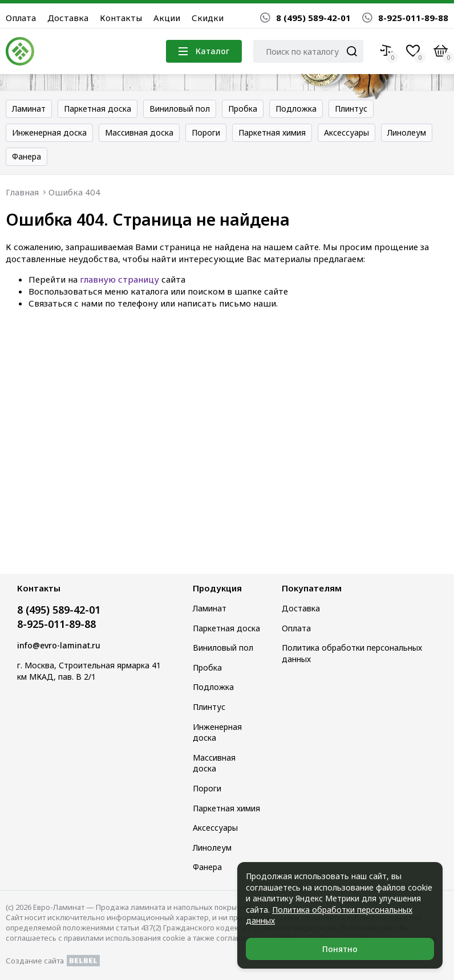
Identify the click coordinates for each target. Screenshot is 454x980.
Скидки (208, 18)
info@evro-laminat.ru (59, 645)
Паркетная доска (98, 109)
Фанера (27, 156)
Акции (167, 18)
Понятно (340, 949)
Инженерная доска (49, 132)
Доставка (68, 18)
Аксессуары (346, 132)
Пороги (206, 132)
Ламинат (29, 109)
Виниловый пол (180, 109)
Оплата (21, 18)
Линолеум (407, 132)
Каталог (204, 51)
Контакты (121, 18)
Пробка (243, 109)
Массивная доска (139, 132)
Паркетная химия (272, 132)
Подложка (296, 109)
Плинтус (351, 109)
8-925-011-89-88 (405, 18)
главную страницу (119, 279)
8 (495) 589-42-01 (305, 18)
